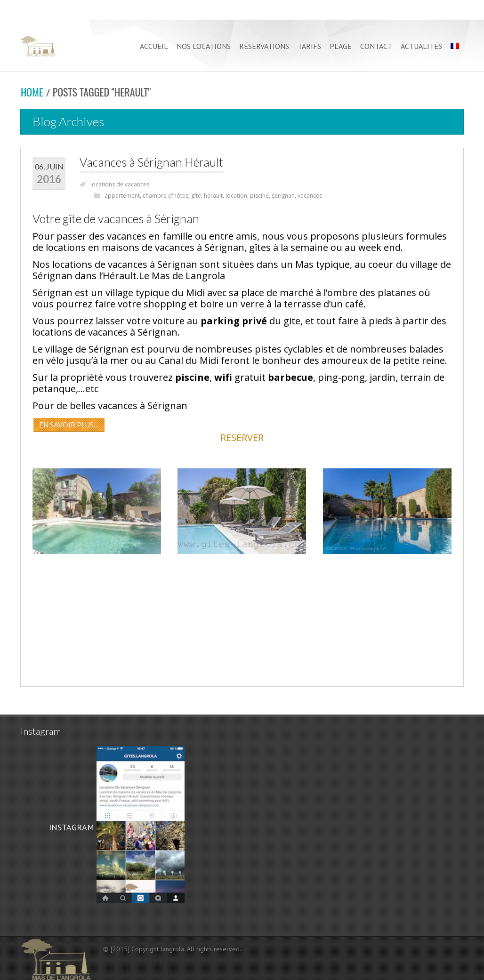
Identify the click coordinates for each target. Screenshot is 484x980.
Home (32, 92)
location (236, 196)
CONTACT (376, 46)
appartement (122, 196)
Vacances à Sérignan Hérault (151, 162)
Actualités (421, 46)
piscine (259, 196)
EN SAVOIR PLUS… (69, 425)
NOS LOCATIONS (204, 46)
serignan (283, 196)
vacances (310, 196)
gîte (196, 196)
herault (213, 196)
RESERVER (242, 438)
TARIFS (309, 46)
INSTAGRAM (70, 827)
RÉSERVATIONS (264, 46)
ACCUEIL (154, 46)
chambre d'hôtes (165, 196)
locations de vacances (120, 184)
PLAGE (341, 46)
